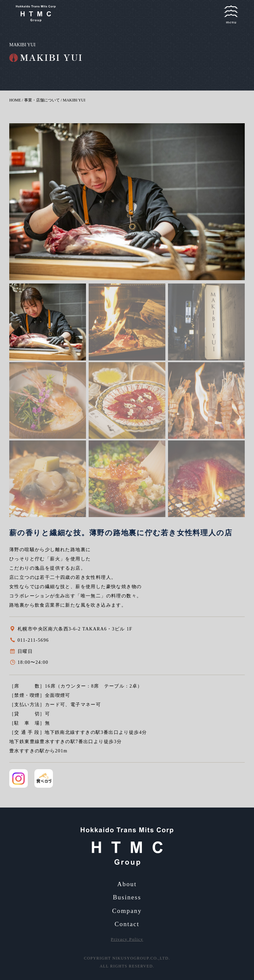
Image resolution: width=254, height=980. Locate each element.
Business (127, 897)
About (127, 884)
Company (127, 911)
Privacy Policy (127, 939)
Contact (127, 924)
